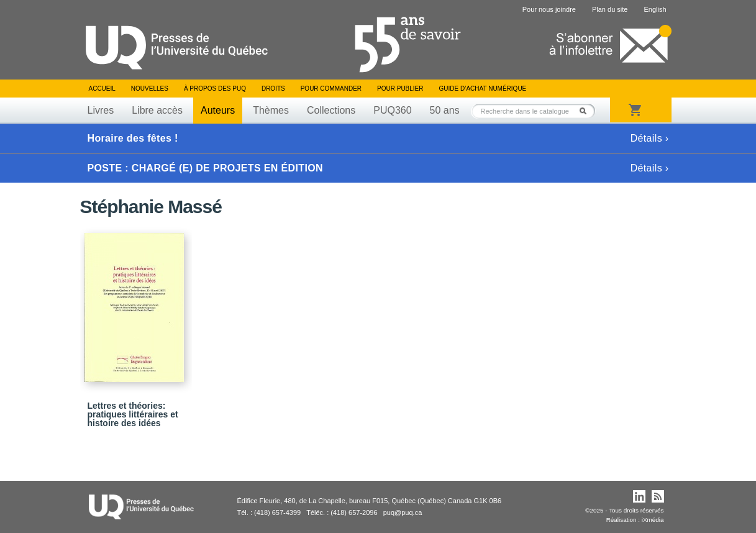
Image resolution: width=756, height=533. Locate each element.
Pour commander (331, 89)
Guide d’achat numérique (483, 89)
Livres (101, 110)
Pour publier (400, 89)
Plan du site (610, 9)
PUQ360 (392, 110)
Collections (331, 110)
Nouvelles (150, 89)
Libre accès (157, 110)
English (655, 9)
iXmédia (653, 520)
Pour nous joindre (549, 9)
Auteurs (218, 110)
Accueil (102, 89)
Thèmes (271, 110)
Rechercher (586, 111)
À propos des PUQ (215, 89)
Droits (273, 89)
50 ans (445, 110)
